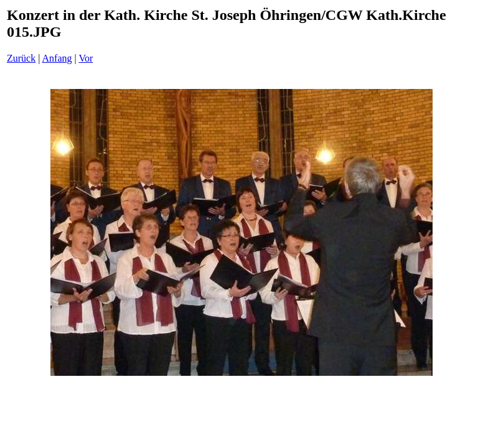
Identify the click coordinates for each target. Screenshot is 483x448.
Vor (86, 58)
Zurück (21, 58)
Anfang (57, 58)
